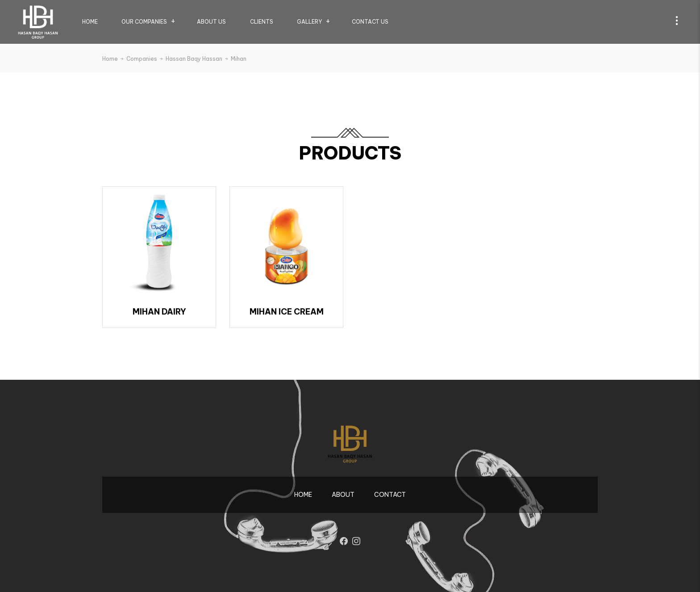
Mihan (239, 59)
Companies (145, 59)
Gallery (309, 22)
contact (390, 495)
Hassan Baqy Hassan (197, 59)
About (343, 495)
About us (211, 22)
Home (90, 22)
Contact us (370, 22)
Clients (262, 22)
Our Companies (144, 22)
